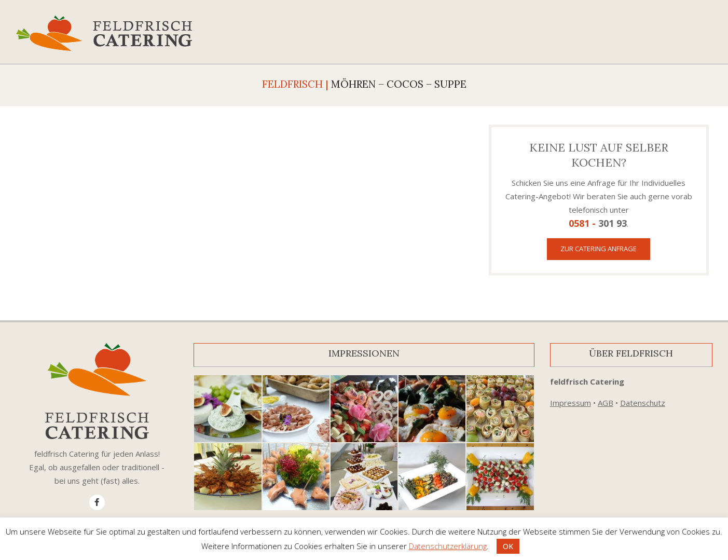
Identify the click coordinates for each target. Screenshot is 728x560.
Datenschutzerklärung (448, 546)
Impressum (571, 403)
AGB (606, 403)
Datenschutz (643, 403)
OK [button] (508, 546)
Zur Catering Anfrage (599, 249)
